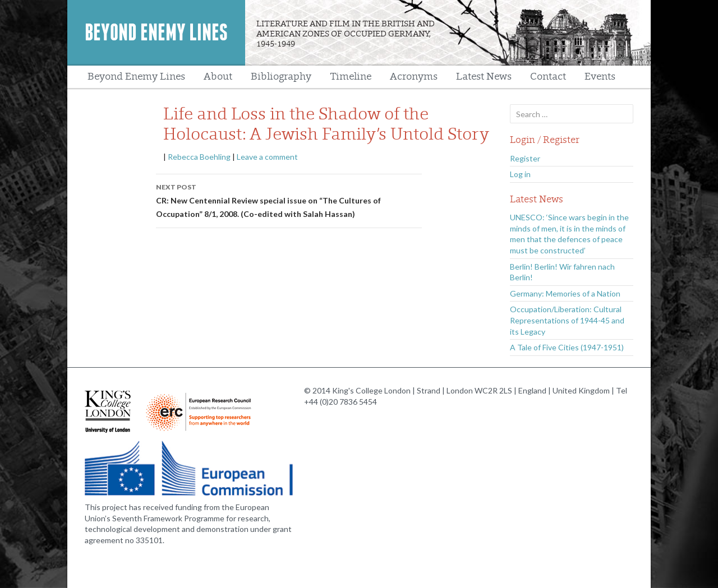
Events (600, 77)
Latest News (484, 77)
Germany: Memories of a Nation (565, 293)
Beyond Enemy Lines (156, 33)
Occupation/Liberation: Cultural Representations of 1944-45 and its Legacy (567, 320)
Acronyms (414, 77)
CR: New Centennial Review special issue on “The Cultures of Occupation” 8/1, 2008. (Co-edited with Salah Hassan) (289, 200)
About (218, 77)
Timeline (351, 77)
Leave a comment (267, 157)
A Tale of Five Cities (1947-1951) (567, 347)
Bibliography (281, 77)
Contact (548, 77)
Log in (520, 174)
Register (525, 158)
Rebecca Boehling (199, 157)
